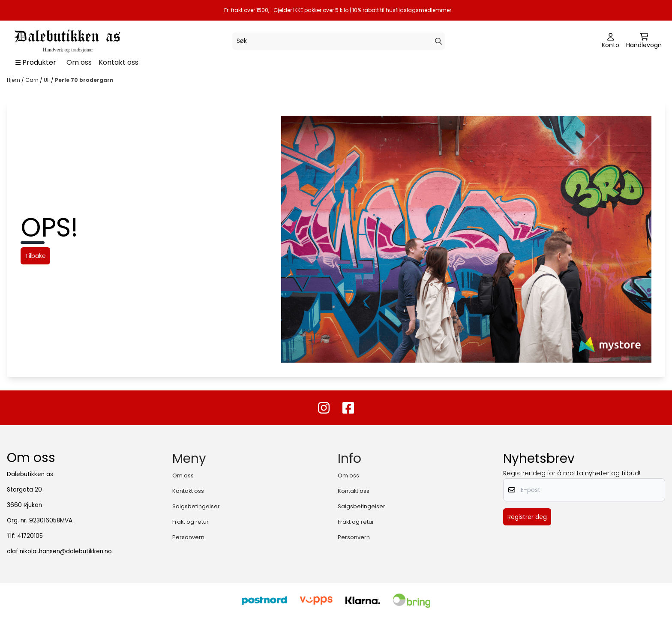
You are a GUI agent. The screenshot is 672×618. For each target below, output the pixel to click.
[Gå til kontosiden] (610, 41)
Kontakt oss (118, 62)
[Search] (438, 41)
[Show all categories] (36, 63)
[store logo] (66, 41)
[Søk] (338, 41)
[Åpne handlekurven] (644, 41)
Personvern (188, 537)
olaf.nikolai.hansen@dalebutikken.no (59, 551)
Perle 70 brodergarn (84, 80)
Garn (33, 80)
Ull (47, 80)
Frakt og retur (190, 522)
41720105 (30, 536)
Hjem (14, 80)
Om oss (79, 62)
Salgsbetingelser (196, 506)
